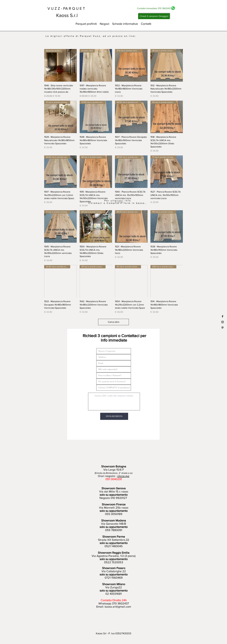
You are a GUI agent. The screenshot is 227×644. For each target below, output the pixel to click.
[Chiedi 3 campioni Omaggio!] (154, 16)
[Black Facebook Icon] (223, 316)
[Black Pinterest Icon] (223, 328)
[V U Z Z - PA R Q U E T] (69, 8)
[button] (105, 24)
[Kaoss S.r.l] (78, 15)
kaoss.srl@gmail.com (118, 607)
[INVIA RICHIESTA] (114, 416)
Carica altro (114, 322)
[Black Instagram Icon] (223, 322)
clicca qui (123, 476)
